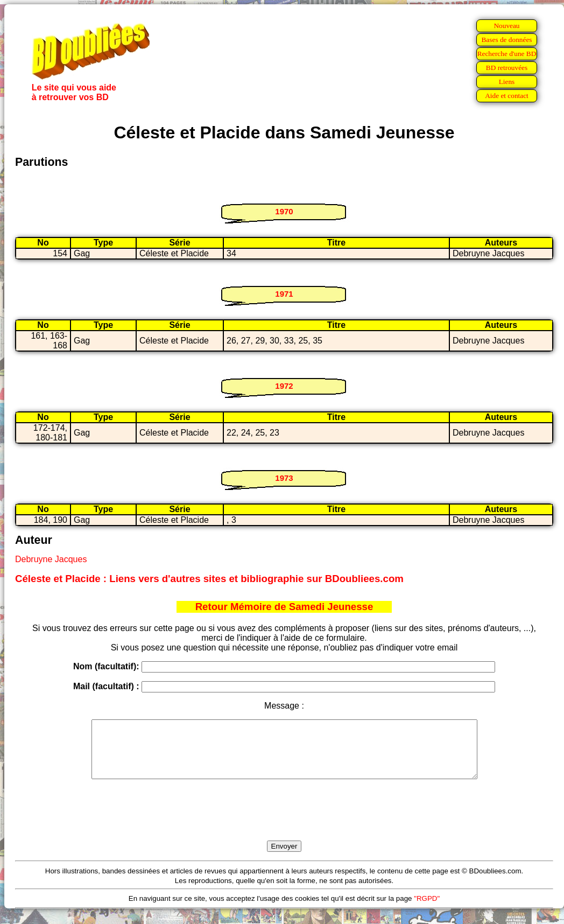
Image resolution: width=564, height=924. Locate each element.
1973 (284, 478)
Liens (507, 82)
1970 (284, 211)
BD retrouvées (507, 68)
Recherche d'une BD (507, 54)
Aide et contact (507, 96)
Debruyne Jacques (51, 559)
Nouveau (506, 26)
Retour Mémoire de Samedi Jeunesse (284, 607)
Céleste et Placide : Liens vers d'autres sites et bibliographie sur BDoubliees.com (209, 579)
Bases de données (506, 40)
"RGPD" (427, 910)
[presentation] (284, 822)
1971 (284, 294)
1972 (284, 386)
